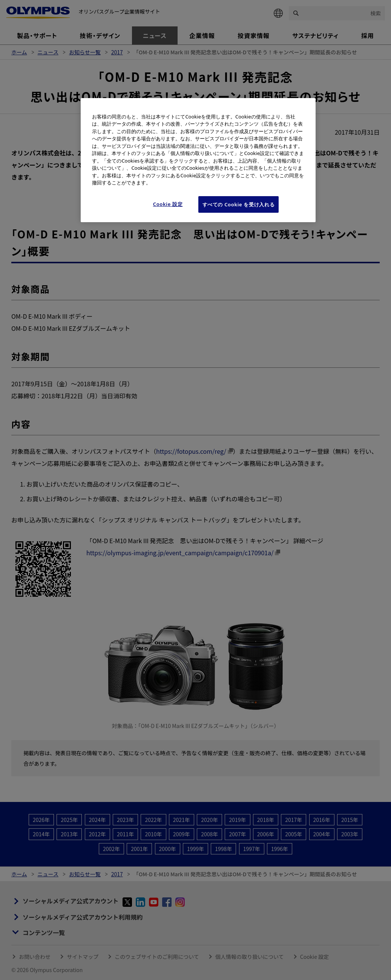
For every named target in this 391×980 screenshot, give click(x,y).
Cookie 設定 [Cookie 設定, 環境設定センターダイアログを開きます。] (168, 204)
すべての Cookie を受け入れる (239, 204)
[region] (198, 160)
